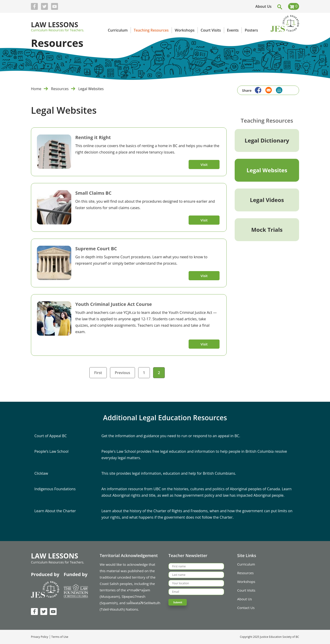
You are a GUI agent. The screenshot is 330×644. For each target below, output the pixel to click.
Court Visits (246, 590)
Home (36, 89)
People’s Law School (51, 451)
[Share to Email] (267, 90)
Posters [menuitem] (251, 30)
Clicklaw (41, 473)
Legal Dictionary (267, 140)
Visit (204, 164)
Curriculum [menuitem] (118, 30)
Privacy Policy (40, 637)
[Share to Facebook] (257, 90)
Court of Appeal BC (51, 436)
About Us (263, 6)
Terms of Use (60, 637)
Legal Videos (267, 200)
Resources (60, 89)
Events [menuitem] (233, 30)
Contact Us (246, 608)
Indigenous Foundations (55, 489)
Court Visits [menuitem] (211, 30)
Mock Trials (267, 230)
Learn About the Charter (55, 511)
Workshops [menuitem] (184, 30)
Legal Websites (267, 170)
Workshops (246, 582)
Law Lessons (55, 25)
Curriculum (246, 564)
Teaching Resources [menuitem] (151, 30)
